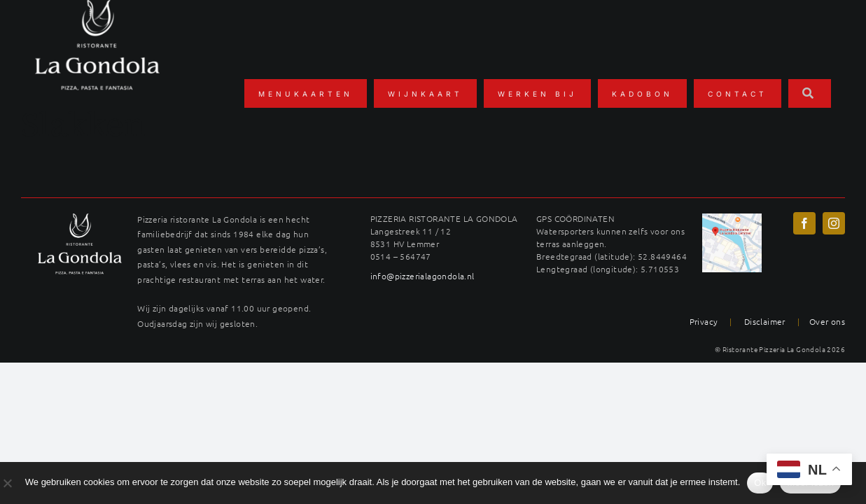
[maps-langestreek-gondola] (732, 218)
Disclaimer (765, 321)
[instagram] (834, 223)
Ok (760, 483)
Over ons (827, 321)
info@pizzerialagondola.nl (422, 276)
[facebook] (804, 223)
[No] (7, 483)
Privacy (704, 321)
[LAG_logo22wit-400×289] (80, 218)
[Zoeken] (810, 93)
